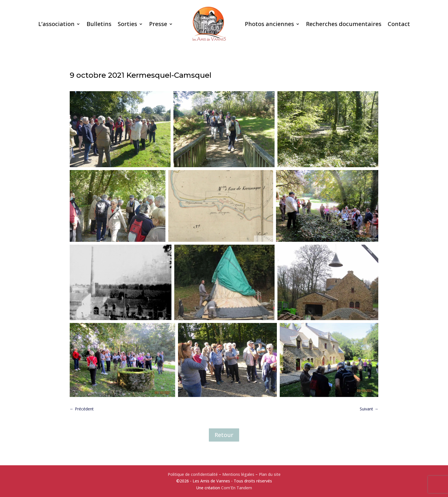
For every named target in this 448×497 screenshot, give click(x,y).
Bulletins (99, 24)
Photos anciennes (269, 24)
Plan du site (270, 474)
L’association (56, 24)
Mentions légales (238, 474)
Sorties (127, 24)
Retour (224, 435)
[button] (120, 129)
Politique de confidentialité (193, 474)
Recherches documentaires (344, 24)
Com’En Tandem (237, 488)
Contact (399, 24)
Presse (158, 24)
